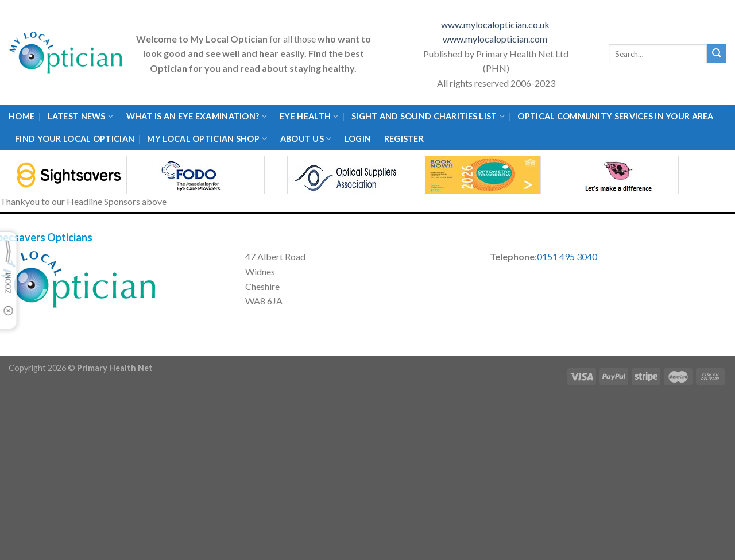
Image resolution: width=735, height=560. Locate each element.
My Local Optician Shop (207, 139)
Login (358, 139)
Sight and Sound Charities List (428, 116)
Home (22, 116)
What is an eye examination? (197, 116)
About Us (306, 139)
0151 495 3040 (567, 256)
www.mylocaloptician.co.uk (496, 24)
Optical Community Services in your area (615, 116)
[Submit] (717, 54)
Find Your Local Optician (75, 139)
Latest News (81, 116)
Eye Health (309, 116)
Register (404, 139)
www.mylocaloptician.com (496, 39)
